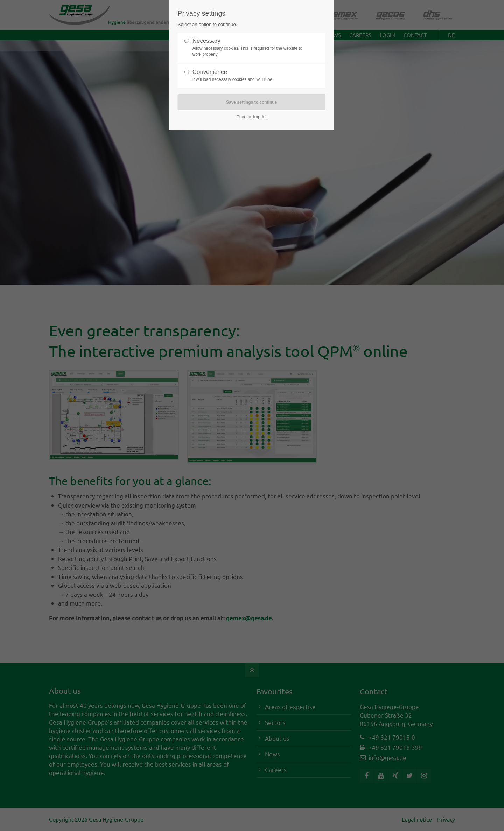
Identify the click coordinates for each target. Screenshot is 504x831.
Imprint (260, 117)
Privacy (244, 117)
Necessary (249, 47)
